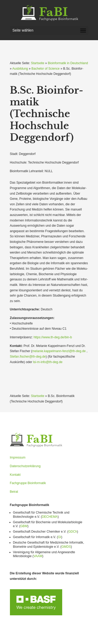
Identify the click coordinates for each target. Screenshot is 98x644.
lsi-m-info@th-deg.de (48, 362)
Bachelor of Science (45, 69)
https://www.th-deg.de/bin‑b (53, 337)
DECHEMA (50, 517)
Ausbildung (20, 69)
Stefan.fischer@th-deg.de (28, 357)
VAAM (38, 556)
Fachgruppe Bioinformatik (28, 483)
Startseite (38, 63)
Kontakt (15, 475)
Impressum (18, 458)
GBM (24, 526)
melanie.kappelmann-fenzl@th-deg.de (59, 351)
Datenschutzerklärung (25, 466)
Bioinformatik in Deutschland (68, 63)
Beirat (14, 492)
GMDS (66, 547)
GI (59, 537)
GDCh (73, 532)
